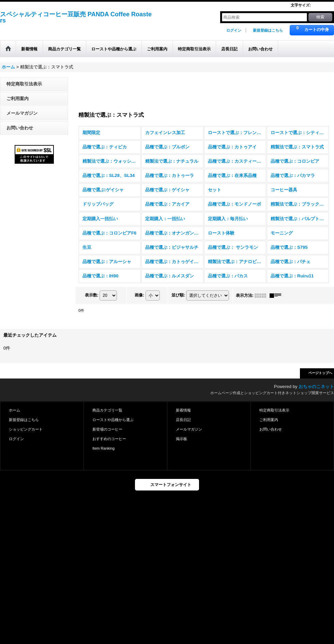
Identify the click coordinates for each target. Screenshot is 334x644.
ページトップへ (320, 373)
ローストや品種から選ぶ (113, 420)
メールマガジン (22, 113)
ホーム (14, 410)
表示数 (92, 295)
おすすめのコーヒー (109, 439)
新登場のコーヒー (107, 429)
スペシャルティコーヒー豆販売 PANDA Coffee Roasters (76, 17)
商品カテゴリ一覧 (107, 410)
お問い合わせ (20, 128)
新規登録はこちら (268, 30)
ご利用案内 (18, 99)
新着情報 (183, 410)
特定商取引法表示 (24, 84)
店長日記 (183, 420)
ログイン (234, 30)
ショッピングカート (26, 429)
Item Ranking (103, 448)
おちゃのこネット (316, 387)
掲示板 (181, 439)
